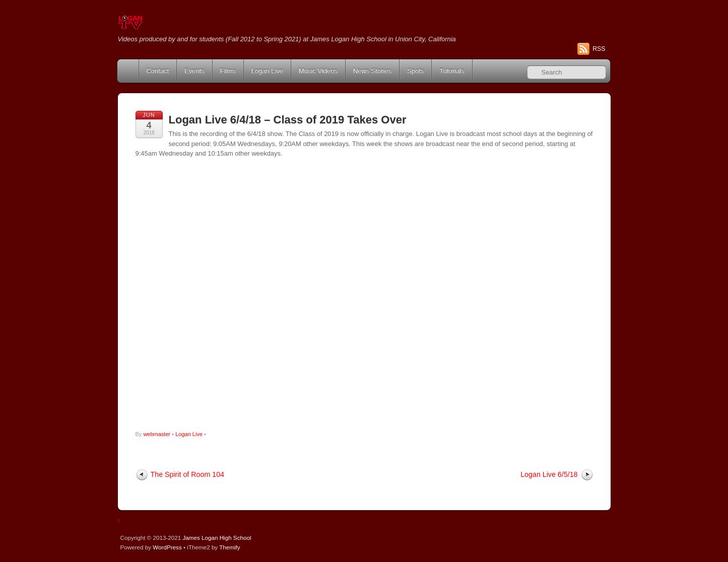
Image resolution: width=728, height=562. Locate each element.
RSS (599, 49)
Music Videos (318, 71)
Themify (229, 547)
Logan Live (267, 71)
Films (228, 71)
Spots (415, 71)
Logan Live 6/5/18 (549, 474)
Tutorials (452, 71)
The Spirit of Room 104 (188, 474)
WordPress (167, 547)
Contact (158, 71)
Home (129, 71)
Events (194, 71)
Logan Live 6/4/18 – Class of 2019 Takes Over (288, 120)
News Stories (372, 71)
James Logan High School (217, 538)
